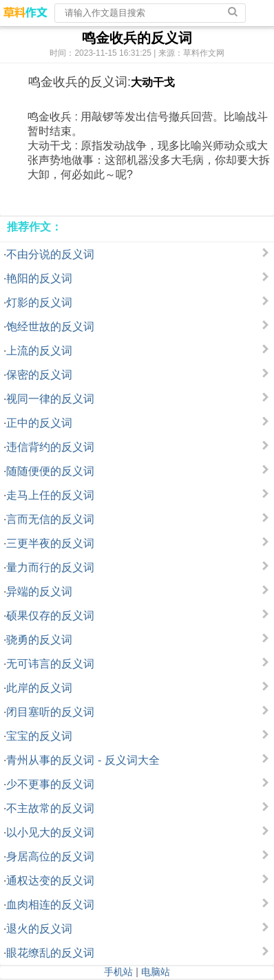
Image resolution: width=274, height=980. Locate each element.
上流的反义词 (39, 351)
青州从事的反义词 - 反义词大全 (83, 760)
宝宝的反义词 (39, 736)
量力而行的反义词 (50, 567)
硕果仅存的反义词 (50, 616)
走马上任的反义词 (50, 495)
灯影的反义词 (39, 302)
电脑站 (156, 972)
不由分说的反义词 (50, 254)
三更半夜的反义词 (50, 543)
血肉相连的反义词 (50, 905)
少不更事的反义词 (50, 784)
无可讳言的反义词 (50, 664)
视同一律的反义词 (50, 399)
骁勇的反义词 (39, 640)
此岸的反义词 (39, 688)
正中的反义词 (39, 423)
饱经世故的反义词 (50, 327)
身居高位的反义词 (50, 856)
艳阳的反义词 (39, 278)
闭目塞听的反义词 (50, 712)
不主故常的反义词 (50, 808)
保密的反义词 (39, 375)
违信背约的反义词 (50, 447)
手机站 (118, 972)
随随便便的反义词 (50, 471)
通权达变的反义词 (50, 881)
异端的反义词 (39, 592)
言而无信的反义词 (50, 519)
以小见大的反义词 (50, 832)
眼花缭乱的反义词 (50, 953)
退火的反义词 (39, 929)
